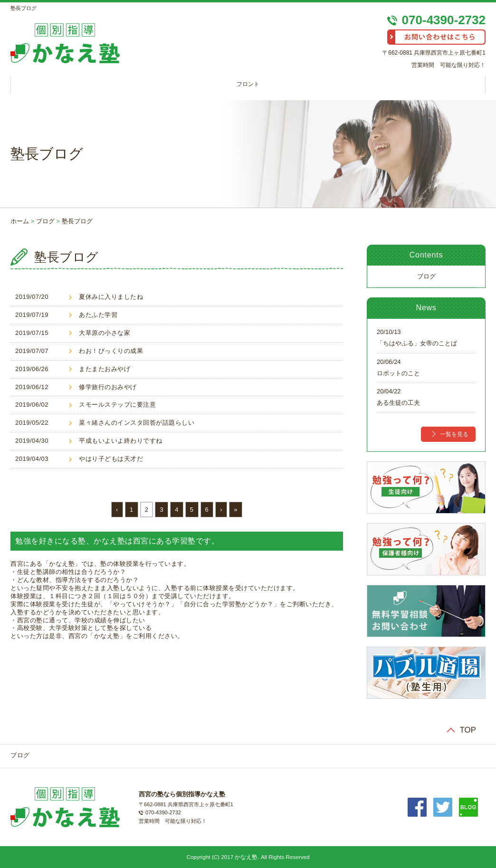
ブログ (45, 221)
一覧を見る (454, 434)
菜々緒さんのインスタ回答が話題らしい (137, 423)
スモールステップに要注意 (117, 405)
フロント (248, 84)
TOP (468, 730)
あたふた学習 (98, 315)
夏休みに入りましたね (111, 297)
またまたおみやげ (105, 369)
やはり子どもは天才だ (111, 459)
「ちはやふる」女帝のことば (417, 343)
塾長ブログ (77, 221)
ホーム (20, 221)
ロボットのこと (398, 373)
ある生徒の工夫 (398, 403)
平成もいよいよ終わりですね (121, 441)
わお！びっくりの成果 (111, 351)
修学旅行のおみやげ (108, 387)
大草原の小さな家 (105, 333)
